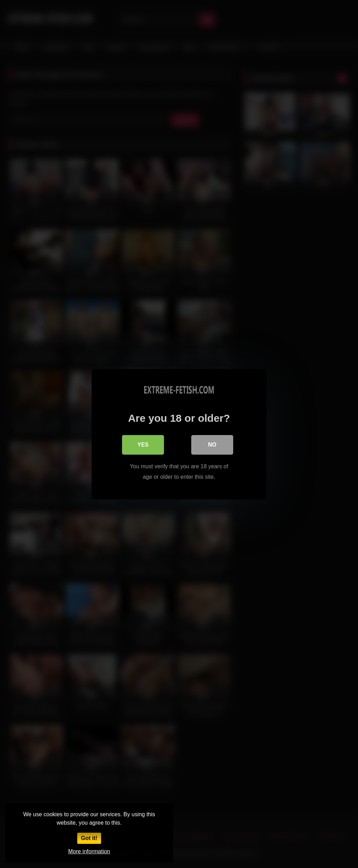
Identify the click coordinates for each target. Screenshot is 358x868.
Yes (143, 444)
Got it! (89, 838)
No (212, 444)
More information (89, 851)
